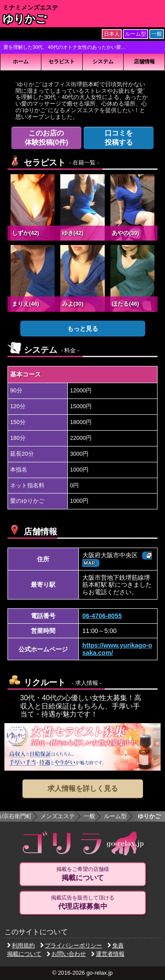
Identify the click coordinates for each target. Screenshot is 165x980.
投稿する (119, 137)
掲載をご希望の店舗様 (83, 874)
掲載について (24, 954)
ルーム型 (115, 816)
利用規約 (21, 945)
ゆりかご (25, 19)
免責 (115, 945)
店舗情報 (144, 62)
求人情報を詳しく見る (83, 788)
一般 (89, 816)
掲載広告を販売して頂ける (83, 903)
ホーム (21, 62)
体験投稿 (47, 137)
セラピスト (62, 62)
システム (103, 62)
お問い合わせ (66, 954)
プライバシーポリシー (71, 945)
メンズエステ (58, 816)
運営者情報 (108, 954)
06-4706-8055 (102, 616)
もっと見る (83, 329)
